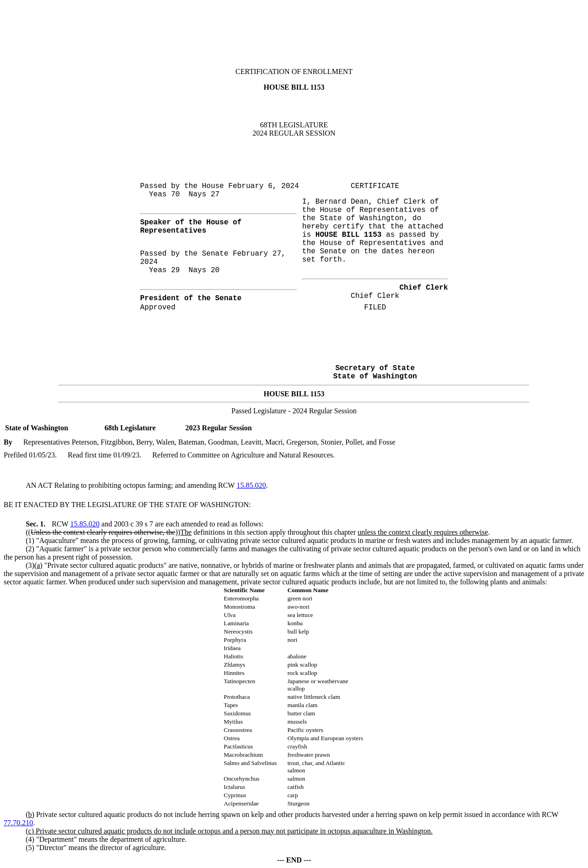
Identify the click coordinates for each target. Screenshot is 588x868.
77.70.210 (18, 823)
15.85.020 (251, 485)
